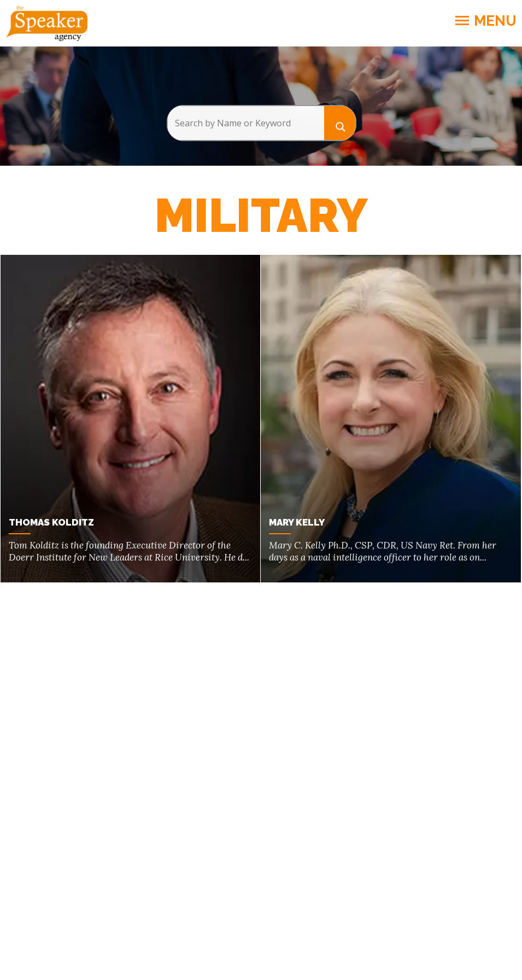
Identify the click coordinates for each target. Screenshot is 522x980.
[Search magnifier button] (340, 123)
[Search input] (246, 123)
